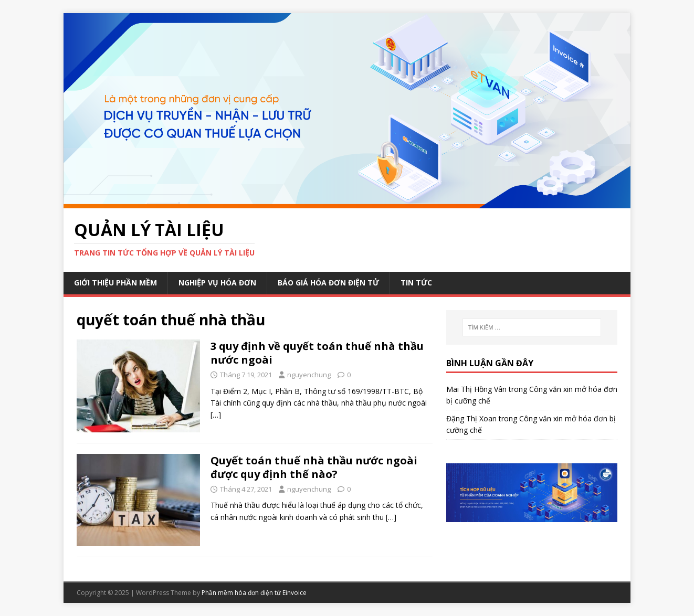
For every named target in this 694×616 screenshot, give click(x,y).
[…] (216, 415)
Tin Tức (416, 283)
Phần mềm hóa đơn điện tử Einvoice (254, 593)
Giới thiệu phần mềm (115, 283)
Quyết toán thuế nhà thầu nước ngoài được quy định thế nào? (314, 467)
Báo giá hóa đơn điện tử (328, 283)
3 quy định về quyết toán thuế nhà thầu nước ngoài (317, 353)
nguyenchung (309, 375)
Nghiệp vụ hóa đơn (217, 283)
